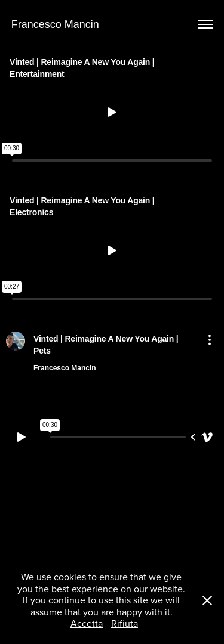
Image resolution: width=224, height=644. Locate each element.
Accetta (87, 623)
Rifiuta (125, 623)
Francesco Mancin (55, 24)
